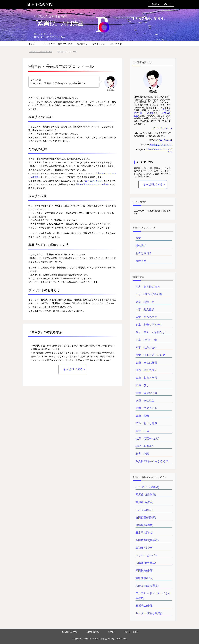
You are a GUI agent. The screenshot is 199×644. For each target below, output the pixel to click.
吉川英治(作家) (144, 502)
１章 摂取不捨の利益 (149, 294)
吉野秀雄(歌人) (144, 578)
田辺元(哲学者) (144, 548)
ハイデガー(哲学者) (147, 487)
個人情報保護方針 (70, 632)
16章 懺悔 (142, 416)
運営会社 (112, 632)
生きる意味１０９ (93, 181)
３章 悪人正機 (145, 309)
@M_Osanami (165, 140)
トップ (32, 44)
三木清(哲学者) (144, 533)
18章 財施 (142, 431)
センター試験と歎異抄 (149, 613)
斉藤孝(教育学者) (146, 563)
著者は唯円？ (144, 253)
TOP (41, 52)
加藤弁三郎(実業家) (147, 586)
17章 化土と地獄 (146, 423)
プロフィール (48, 44)
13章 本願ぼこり (147, 393)
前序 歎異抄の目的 (148, 287)
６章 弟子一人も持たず (150, 332)
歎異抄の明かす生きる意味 (152, 461)
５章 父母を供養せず (149, 325)
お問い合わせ (115, 44)
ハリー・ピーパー (146, 555)
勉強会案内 (82, 44)
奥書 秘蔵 (142, 454)
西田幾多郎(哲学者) (147, 540)
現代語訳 (141, 246)
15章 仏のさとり (147, 408)
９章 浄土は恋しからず (151, 355)
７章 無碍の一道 (146, 340)
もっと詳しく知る (73, 369)
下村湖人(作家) (144, 510)
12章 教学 (142, 385)
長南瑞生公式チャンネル (161, 145)
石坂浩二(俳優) (144, 606)
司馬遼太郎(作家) (146, 495)
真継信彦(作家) (144, 525)
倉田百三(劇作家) (146, 517)
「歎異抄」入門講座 (58, 23)
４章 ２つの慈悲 (146, 317)
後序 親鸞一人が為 (148, 438)
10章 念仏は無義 (146, 363)
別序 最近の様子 (146, 370)
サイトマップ (99, 44)
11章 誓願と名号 (146, 378)
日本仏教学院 (93, 632)
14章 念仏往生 (145, 401)
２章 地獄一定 (145, 302)
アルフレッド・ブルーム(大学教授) (153, 596)
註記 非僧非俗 (145, 446)
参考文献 (141, 261)
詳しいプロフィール (163, 128)
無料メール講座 (161, 4)
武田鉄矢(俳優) (144, 570)
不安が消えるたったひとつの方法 (92, 184)
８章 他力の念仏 (146, 347)
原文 (138, 238)
